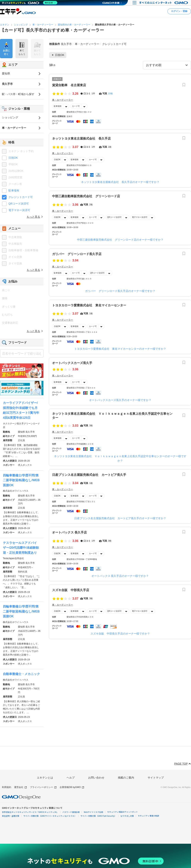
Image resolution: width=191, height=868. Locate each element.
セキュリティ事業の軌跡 (148, 816)
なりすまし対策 (127, 816)
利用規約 (7, 787)
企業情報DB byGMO (72, 787)
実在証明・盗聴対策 (11, 816)
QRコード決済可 (114, 217)
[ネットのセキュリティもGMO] (30, 3)
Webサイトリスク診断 (93, 812)
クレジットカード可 (21, 197)
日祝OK (57, 160)
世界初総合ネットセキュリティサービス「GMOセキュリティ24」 (30, 812)
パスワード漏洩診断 (71, 812)
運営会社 (21, 787)
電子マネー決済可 (140, 217)
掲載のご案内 (126, 778)
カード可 (76, 106)
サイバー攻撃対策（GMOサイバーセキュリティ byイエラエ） (50, 816)
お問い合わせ (96, 778)
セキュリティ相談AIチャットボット (123, 812)
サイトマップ (156, 778)
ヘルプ (71, 778)
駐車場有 (58, 106)
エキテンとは (45, 778)
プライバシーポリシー (43, 787)
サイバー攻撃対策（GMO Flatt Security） (98, 816)
